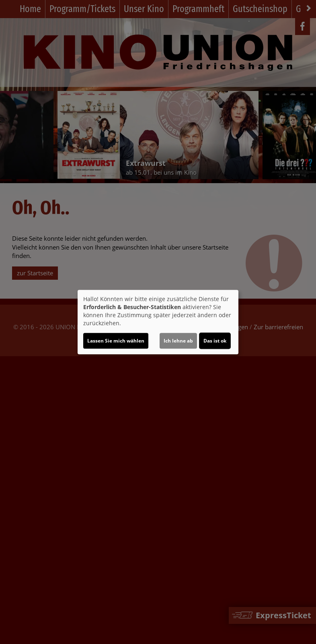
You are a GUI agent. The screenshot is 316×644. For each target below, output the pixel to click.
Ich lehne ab (178, 341)
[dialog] (158, 322)
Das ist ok (215, 341)
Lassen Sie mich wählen (116, 341)
